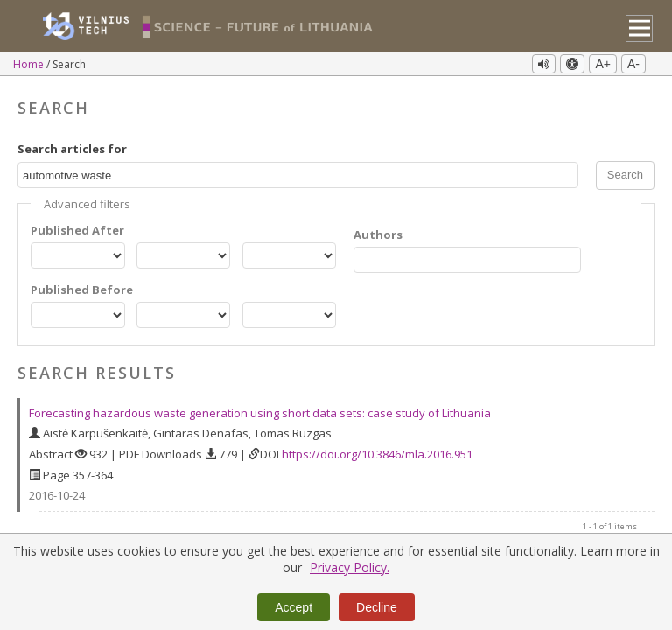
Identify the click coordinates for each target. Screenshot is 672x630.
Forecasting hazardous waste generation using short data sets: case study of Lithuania (260, 413)
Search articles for (72, 149)
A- (633, 64)
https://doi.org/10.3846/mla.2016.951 (377, 454)
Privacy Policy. (350, 567)
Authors (378, 234)
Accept (294, 607)
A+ (603, 64)
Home (30, 64)
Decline (377, 607)
